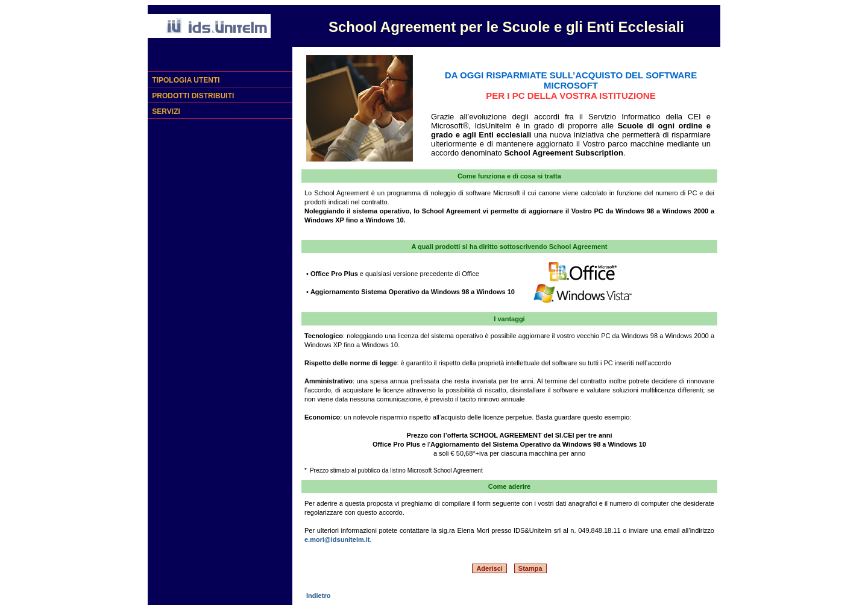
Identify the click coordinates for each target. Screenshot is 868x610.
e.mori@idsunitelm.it (337, 539)
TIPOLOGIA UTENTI (185, 80)
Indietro (317, 596)
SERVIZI (165, 112)
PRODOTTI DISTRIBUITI (192, 96)
